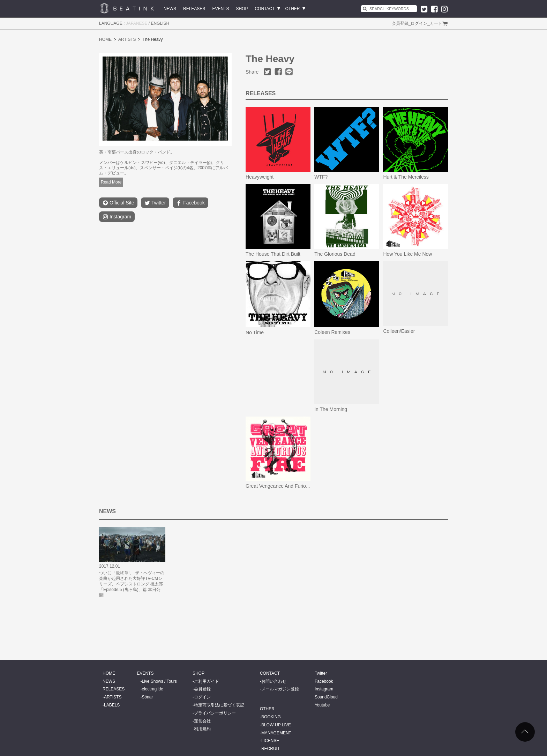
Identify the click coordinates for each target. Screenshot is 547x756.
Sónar (147, 697)
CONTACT (265, 9)
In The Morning (331, 409)
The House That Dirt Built (273, 254)
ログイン (419, 23)
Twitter (155, 203)
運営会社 (202, 721)
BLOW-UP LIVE (276, 725)
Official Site (118, 203)
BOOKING (271, 717)
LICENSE (270, 741)
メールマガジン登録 (280, 689)
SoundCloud (326, 697)
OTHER (293, 9)
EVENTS (220, 9)
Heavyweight (260, 177)
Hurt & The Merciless (406, 177)
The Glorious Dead (335, 254)
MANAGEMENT (276, 733)
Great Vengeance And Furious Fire (283, 486)
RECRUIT (271, 749)
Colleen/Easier (399, 331)
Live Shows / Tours (159, 681)
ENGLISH (160, 23)
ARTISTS (127, 39)
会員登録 (400, 23)
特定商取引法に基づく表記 (219, 705)
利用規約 (202, 729)
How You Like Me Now (407, 254)
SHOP (242, 9)
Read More (111, 182)
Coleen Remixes (332, 332)
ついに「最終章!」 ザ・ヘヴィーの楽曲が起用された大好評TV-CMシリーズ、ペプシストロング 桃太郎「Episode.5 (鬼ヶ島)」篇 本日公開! (132, 584)
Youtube (322, 705)
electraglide (152, 689)
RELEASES (194, 9)
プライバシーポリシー (215, 713)
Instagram (117, 217)
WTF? (321, 177)
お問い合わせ (274, 681)
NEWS (170, 9)
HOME (105, 39)
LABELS (112, 705)
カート (436, 23)
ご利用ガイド (207, 681)
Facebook (190, 203)
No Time (255, 332)
